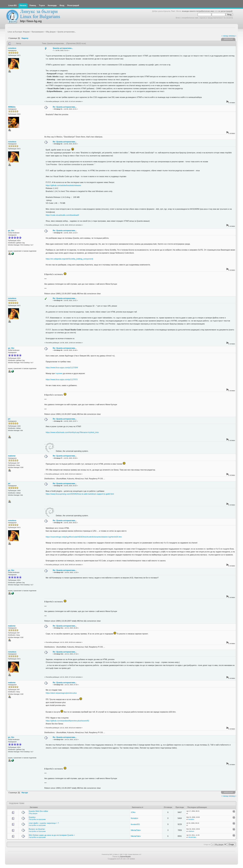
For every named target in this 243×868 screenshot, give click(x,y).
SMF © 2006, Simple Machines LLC (131, 854)
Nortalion (134, 818)
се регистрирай (225, 11)
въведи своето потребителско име (198, 11)
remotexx (12, 48)
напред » (232, 36)
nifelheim (191, 831)
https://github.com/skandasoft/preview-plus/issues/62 (67, 721)
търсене (59, 373)
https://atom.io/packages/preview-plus (61, 693)
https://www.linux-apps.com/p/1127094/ (62, 367)
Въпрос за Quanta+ (37, 829)
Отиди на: (207, 845)
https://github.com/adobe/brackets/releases (63, 185)
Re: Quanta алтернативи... (65, 107)
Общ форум (33, 813)
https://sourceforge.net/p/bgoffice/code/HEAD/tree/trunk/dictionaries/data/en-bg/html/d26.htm (84, 537)
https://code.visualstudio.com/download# (62, 215)
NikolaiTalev (136, 830)
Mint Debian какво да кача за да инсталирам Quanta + (52, 835)
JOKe (133, 812)
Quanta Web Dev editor (38, 811)
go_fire (11, 230)
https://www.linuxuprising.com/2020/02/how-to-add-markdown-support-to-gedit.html (80, 494)
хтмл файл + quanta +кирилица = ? (44, 823)
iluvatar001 (135, 824)
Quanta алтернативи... (63, 48)
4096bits (12, 107)
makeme (12, 456)
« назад (225, 36)
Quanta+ (32, 817)
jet (9, 419)
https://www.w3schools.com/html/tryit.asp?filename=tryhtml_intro (72, 432)
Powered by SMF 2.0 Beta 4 (110, 854)
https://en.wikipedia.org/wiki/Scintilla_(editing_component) (69, 259)
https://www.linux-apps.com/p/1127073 (62, 379)
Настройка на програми (37, 819)
